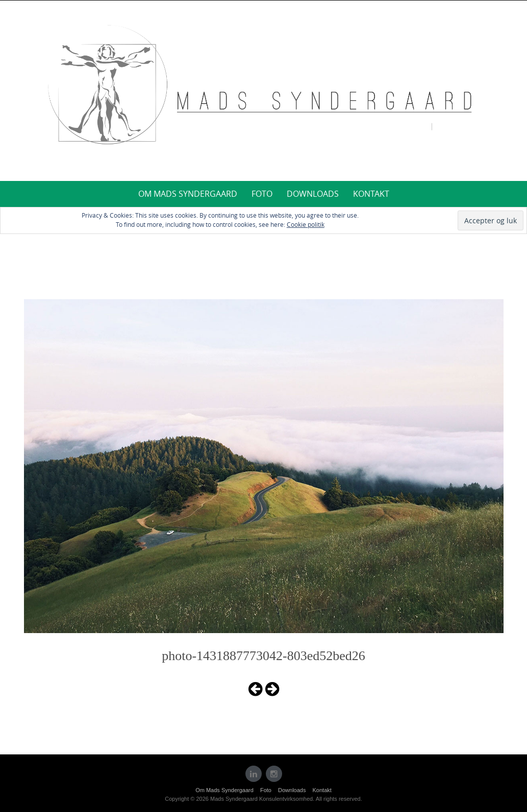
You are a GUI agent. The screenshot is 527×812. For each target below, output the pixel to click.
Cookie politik (306, 224)
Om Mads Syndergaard (188, 194)
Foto (262, 194)
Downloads (313, 194)
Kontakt (371, 194)
